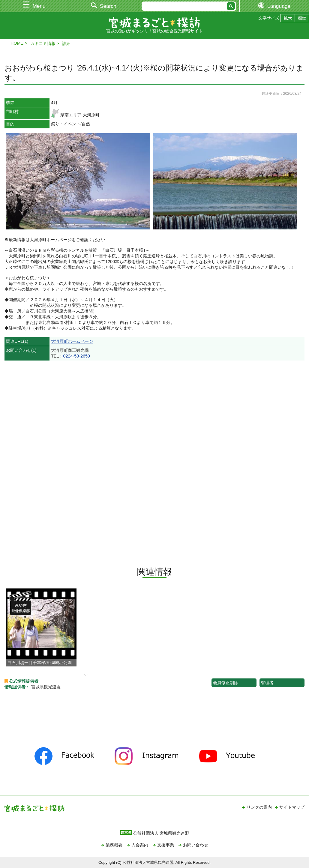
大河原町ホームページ (72, 341)
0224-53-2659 (76, 356)
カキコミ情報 (43, 43)
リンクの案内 (259, 807)
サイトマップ (292, 807)
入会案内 (140, 845)
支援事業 (166, 845)
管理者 (267, 683)
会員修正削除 (226, 683)
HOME (17, 43)
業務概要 (114, 845)
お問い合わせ (196, 845)
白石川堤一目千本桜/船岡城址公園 (40, 663)
